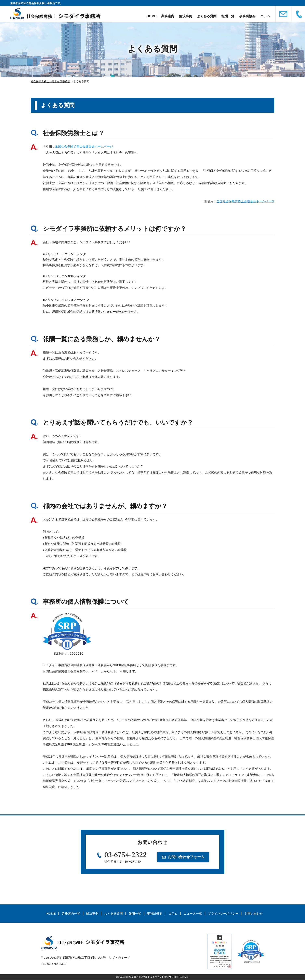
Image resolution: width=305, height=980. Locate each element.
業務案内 (168, 16)
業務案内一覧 (71, 914)
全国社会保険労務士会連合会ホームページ (84, 146)
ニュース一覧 (193, 914)
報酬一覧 (228, 16)
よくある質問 (207, 16)
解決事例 (186, 16)
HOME (151, 16)
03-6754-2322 (126, 855)
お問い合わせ (254, 914)
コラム (265, 16)
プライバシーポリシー (223, 914)
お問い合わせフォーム (186, 857)
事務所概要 (247, 16)
